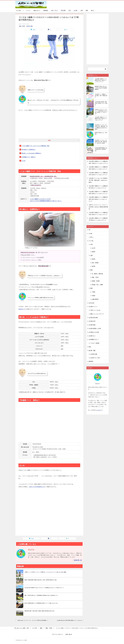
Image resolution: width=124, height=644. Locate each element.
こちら (99, 410)
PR (89, 230)
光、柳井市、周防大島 (97, 274)
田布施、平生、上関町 (97, 285)
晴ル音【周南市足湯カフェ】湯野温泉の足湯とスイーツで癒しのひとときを (41, 603)
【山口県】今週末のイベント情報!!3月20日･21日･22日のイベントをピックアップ (98, 199)
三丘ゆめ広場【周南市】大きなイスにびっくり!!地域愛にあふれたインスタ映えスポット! (44, 588)
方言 (70, 10)
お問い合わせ (69, 634)
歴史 (90, 347)
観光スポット (37, 10)
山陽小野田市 (95, 299)
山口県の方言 (92, 321)
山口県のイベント (93, 307)
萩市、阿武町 (95, 263)
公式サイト (22, 309)
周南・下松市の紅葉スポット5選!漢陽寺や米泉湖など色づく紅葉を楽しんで (41, 595)
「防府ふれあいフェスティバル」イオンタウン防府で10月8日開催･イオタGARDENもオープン (33, 620)
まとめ (24, 161)
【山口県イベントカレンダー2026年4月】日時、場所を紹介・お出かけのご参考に (101, 142)
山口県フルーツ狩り (95, 358)
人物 (81, 10)
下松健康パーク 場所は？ (29, 157)
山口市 (94, 248)
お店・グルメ (54, 10)
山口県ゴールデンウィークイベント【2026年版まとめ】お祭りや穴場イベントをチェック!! (101, 112)
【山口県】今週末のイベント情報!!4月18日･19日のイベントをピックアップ (101, 119)
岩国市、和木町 (96, 281)
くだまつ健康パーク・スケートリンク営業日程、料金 (36, 146)
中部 (91, 244)
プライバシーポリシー (57, 634)
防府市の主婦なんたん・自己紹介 (101, 133)
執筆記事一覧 (78, 560)
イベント (28, 10)
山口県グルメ (92, 336)
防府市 (94, 252)
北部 (91, 255)
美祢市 (94, 259)
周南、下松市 (22, 26)
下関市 (94, 292)
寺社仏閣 (63, 10)
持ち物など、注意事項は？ (29, 150)
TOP (23, 628)
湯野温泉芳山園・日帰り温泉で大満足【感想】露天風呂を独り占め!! (39, 611)
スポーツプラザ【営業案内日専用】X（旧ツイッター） (46, 201)
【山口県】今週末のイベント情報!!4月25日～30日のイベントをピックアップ (101, 80)
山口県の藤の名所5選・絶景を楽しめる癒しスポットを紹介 (101, 103)
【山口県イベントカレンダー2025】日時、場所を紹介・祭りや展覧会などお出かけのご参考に (101, 127)
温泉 (87, 10)
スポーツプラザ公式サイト (37, 487)
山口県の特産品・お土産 (95, 328)
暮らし (93, 10)
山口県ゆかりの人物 (94, 332)
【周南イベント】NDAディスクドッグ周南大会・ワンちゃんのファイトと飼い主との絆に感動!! (45, 572)
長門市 (94, 266)
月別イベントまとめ (95, 310)
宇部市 (94, 296)
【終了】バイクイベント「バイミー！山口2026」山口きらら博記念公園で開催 (98, 207)
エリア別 (18, 10)
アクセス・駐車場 (95, 343)
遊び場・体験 (30, 26)
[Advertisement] (49, 123)
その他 (90, 234)
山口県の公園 (94, 354)
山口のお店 (91, 303)
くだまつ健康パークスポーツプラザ (40, 199)
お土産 (76, 10)
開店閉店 (46, 10)
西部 (91, 288)
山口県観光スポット (94, 339)
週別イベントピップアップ (97, 314)
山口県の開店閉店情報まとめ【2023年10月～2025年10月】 (101, 149)
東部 (91, 270)
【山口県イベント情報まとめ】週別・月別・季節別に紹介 (101, 96)
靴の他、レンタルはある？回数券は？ (32, 153)
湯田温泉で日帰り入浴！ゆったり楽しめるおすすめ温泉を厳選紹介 (101, 88)
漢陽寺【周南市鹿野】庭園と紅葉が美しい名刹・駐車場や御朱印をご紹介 (41, 580)
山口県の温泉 (92, 325)
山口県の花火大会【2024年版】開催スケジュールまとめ (69, 620)
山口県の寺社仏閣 (93, 318)
